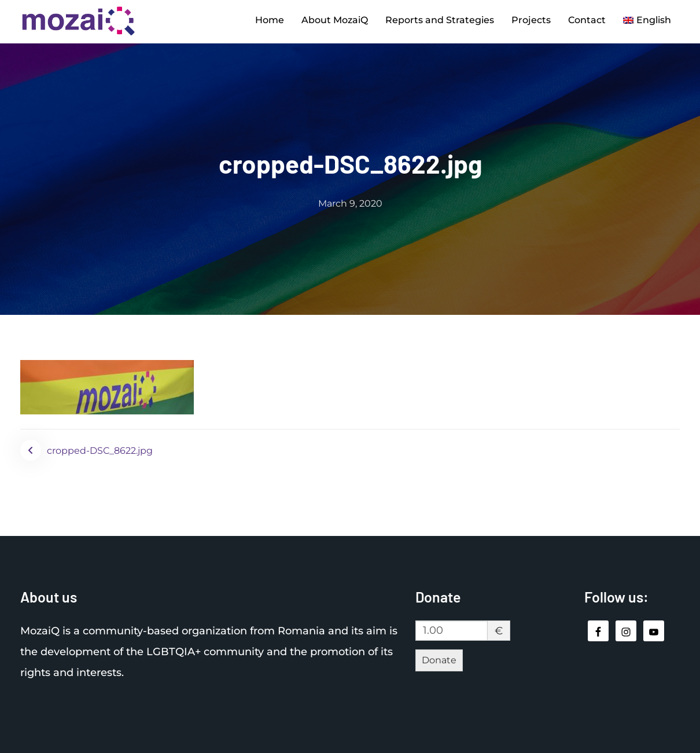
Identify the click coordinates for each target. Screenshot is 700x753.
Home (270, 20)
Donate (439, 660)
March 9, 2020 (350, 203)
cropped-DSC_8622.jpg (100, 451)
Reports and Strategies (440, 20)
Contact (587, 20)
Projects (531, 20)
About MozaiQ (335, 20)
